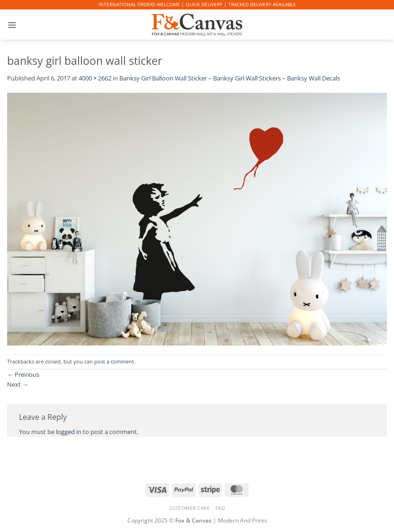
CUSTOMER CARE (190, 508)
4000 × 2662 (95, 78)
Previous (23, 374)
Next (18, 384)
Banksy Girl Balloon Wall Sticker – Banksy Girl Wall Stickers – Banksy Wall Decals (230, 78)
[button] (12, 25)
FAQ (220, 508)
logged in (69, 432)
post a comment (114, 362)
